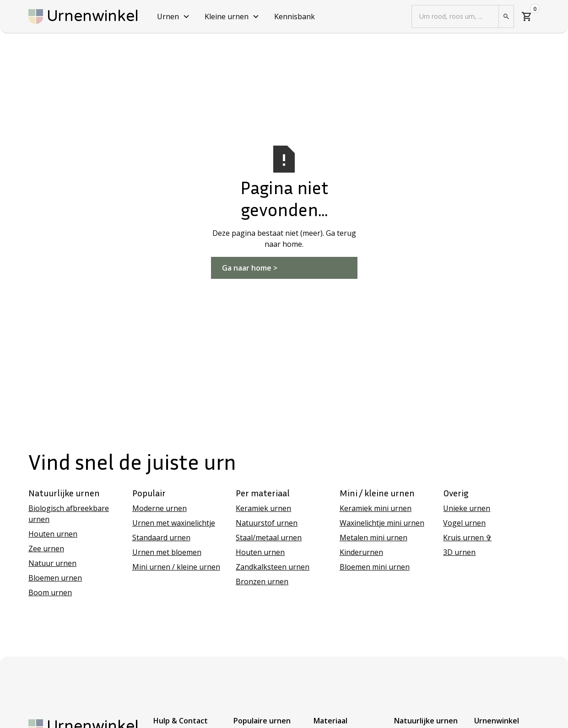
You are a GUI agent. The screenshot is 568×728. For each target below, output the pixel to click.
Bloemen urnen (55, 578)
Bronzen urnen (262, 581)
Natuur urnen (52, 563)
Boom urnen (50, 592)
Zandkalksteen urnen (273, 567)
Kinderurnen (361, 552)
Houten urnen (53, 534)
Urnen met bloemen (167, 552)
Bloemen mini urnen (375, 567)
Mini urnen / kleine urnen (176, 567)
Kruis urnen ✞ (467, 538)
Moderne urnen (160, 508)
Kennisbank (295, 16)
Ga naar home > (250, 268)
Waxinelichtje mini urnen (382, 523)
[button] (173, 16)
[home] (84, 16)
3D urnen (459, 552)
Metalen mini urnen (373, 538)
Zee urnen (46, 549)
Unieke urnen (467, 508)
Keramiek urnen (263, 508)
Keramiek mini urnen (376, 508)
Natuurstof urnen (267, 523)
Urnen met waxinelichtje (174, 523)
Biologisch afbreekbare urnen (69, 514)
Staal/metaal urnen (269, 538)
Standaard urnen (161, 538)
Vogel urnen (464, 523)
